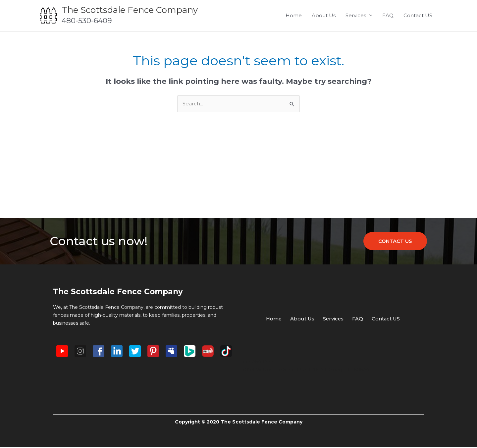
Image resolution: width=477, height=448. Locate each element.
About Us (324, 15)
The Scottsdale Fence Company (130, 10)
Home (294, 15)
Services (356, 15)
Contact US (418, 15)
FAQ (388, 15)
